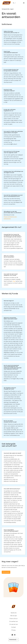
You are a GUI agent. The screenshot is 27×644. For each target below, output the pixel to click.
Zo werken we (13, 621)
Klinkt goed (6, 572)
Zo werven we (14, 624)
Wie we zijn (14, 616)
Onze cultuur (14, 619)
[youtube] (15, 635)
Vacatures (14, 613)
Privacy (14, 630)
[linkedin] (12, 635)
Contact (14, 627)
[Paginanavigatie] (24, 3)
